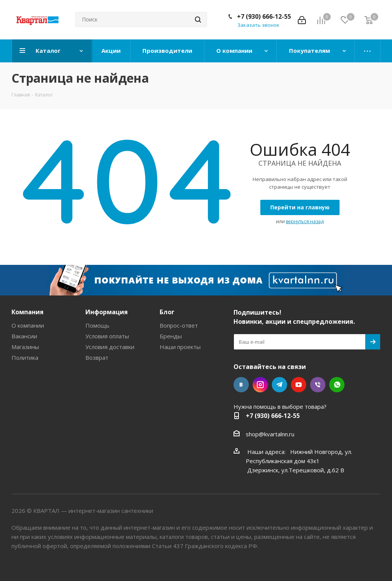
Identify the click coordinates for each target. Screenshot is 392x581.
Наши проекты (180, 347)
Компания (28, 312)
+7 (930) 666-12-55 (264, 16)
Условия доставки (110, 347)
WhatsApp (337, 385)
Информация (107, 312)
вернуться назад (305, 221)
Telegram (279, 385)
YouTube (299, 385)
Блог (167, 312)
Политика (25, 357)
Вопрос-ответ (179, 325)
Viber (318, 385)
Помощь (97, 325)
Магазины (25, 347)
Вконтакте (241, 385)
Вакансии (24, 336)
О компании (28, 325)
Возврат (97, 357)
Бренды (171, 336)
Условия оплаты (107, 336)
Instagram (260, 385)
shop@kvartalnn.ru (270, 434)
